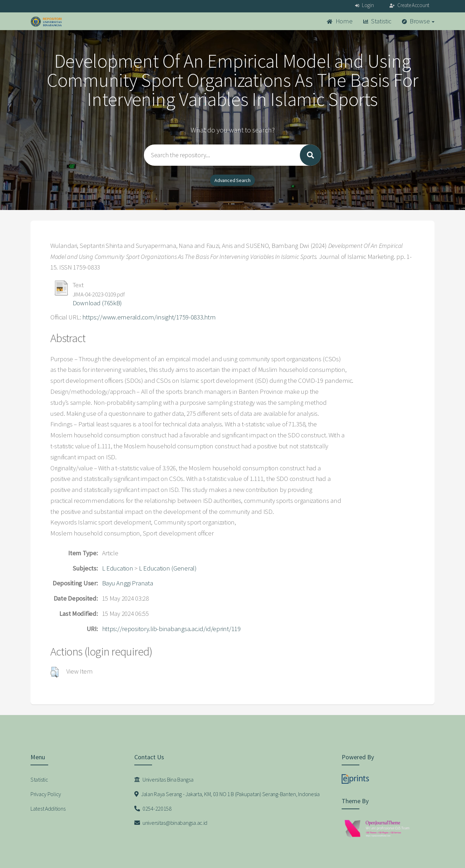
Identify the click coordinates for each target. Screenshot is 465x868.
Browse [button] (418, 21)
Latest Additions (48, 809)
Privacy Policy (46, 794)
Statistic (377, 21)
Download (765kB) (97, 303)
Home (340, 21)
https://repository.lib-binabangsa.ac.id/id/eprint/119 (171, 629)
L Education (118, 568)
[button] (54, 672)
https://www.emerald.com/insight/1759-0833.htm (149, 317)
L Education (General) (168, 568)
